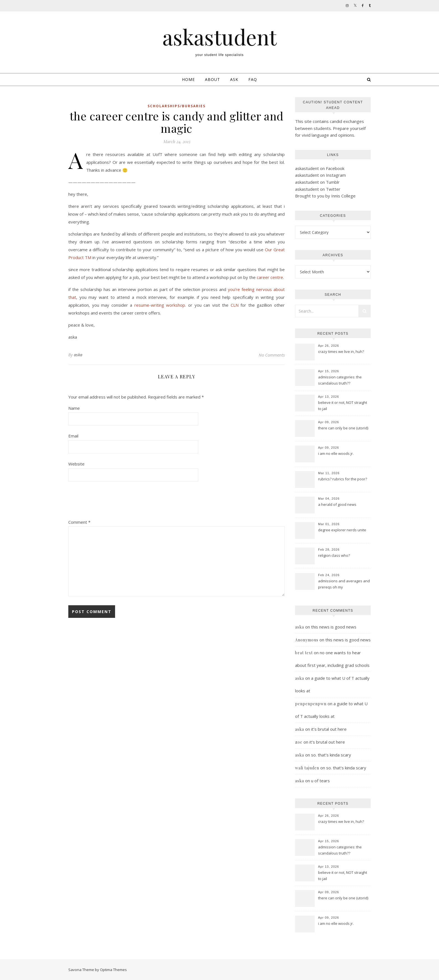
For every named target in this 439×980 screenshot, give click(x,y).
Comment (79, 522)
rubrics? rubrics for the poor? (343, 479)
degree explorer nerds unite (342, 530)
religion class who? (334, 555)
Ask (234, 79)
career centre (270, 277)
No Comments (272, 355)
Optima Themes (113, 970)
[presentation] (111, 502)
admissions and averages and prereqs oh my (344, 584)
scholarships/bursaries (177, 106)
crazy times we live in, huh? (341, 352)
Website (76, 464)
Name (74, 408)
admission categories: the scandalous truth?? (340, 380)
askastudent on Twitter (318, 189)
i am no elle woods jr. (336, 453)
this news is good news (334, 627)
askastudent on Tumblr (317, 182)
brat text (304, 653)
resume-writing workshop (160, 305)
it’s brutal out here (329, 729)
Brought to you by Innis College (325, 196)
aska (78, 355)
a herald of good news (337, 504)
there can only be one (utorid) (343, 428)
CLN (235, 305)
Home (188, 79)
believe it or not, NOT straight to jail (343, 406)
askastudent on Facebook (320, 168)
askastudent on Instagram (320, 175)
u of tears (320, 781)
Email (73, 436)
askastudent (219, 37)
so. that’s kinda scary (331, 755)
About (213, 79)
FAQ (253, 79)
